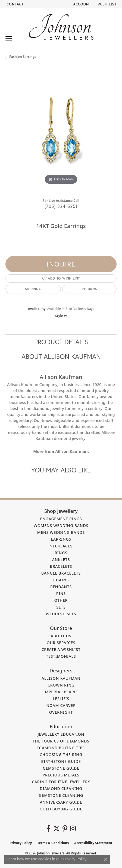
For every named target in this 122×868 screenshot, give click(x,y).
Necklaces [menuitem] (61, 546)
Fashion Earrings (23, 57)
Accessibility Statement (93, 843)
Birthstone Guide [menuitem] (61, 761)
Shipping (33, 289)
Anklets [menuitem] (61, 560)
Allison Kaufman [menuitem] (61, 678)
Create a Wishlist (61, 649)
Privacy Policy (21, 843)
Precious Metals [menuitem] (61, 775)
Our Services (61, 643)
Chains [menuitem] (61, 580)
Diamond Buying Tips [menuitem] (61, 748)
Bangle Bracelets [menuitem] (61, 573)
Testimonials (61, 656)
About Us (61, 636)
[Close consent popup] (106, 859)
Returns (90, 289)
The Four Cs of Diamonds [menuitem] (61, 741)
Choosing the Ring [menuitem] (61, 755)
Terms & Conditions (53, 843)
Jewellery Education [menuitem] (61, 734)
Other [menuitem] (61, 600)
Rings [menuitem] (61, 553)
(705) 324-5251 (61, 206)
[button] (82, 4)
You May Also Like (61, 470)
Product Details (61, 342)
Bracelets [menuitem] (61, 566)
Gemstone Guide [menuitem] (61, 768)
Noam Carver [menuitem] (61, 705)
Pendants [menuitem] (61, 587)
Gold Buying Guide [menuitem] (61, 809)
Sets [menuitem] (61, 607)
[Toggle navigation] (9, 38)
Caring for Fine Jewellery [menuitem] (61, 782)
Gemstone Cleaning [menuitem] (61, 795)
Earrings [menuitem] (61, 539)
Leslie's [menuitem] (61, 699)
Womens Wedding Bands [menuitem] (61, 526)
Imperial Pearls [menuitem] (61, 692)
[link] (15, 4)
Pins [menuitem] (61, 593)
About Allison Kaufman (61, 356)
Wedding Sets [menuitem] (61, 614)
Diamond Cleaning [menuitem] (61, 789)
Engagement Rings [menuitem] (61, 519)
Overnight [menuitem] (61, 712)
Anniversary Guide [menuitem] (61, 802)
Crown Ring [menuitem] (61, 685)
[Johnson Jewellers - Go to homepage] (61, 27)
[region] (61, 130)
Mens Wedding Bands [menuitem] (61, 532)
